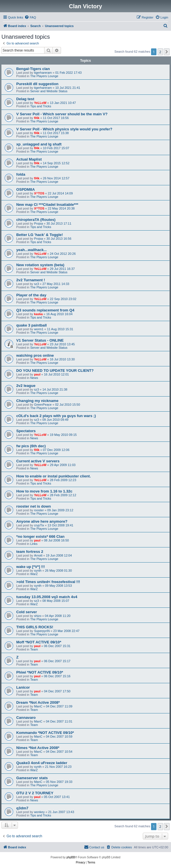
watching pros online (35, 355)
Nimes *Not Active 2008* (38, 748)
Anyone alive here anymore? (42, 521)
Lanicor (23, 687)
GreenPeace (43, 405)
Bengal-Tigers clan (33, 69)
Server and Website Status (49, 91)
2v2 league (26, 386)
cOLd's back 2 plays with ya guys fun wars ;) (56, 416)
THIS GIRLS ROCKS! (35, 627)
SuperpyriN (42, 631)
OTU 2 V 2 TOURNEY (35, 793)
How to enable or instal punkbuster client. (54, 476)
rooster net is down (34, 506)
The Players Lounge (44, 76)
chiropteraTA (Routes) (36, 220)
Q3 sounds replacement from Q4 (45, 310)
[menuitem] (30, 17)
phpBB (71, 857)
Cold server (27, 612)
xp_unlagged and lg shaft (39, 144)
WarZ (34, 574)
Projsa (38, 223)
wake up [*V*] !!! (30, 567)
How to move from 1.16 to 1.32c (44, 491)
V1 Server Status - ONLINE (40, 340)
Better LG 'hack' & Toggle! (40, 235)
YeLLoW (40, 103)
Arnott (38, 555)
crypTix (39, 525)
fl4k (37, 118)
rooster (39, 510)
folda (21, 174)
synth (38, 571)
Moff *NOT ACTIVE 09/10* (39, 642)
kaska (38, 314)
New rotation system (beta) (40, 265)
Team (34, 649)
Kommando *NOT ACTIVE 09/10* (45, 733)
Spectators (26, 431)
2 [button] (160, 52)
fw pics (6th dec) (31, 446)
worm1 (39, 329)
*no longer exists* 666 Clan (40, 536)
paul (37, 374)
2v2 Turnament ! (31, 280)
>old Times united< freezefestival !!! (48, 582)
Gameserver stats (32, 778)
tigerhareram (43, 73)
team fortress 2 (30, 552)
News (34, 378)
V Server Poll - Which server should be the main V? (62, 114)
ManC (38, 706)
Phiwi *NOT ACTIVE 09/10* (40, 672)
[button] (167, 52)
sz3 (36, 284)
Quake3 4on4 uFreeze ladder (42, 763)
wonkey (39, 812)
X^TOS (39, 193)
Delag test (25, 99)
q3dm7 (22, 808)
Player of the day (31, 295)
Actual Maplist (29, 159)
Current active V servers (38, 461)
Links (34, 544)
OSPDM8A (26, 189)
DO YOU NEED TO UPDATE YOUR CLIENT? (55, 371)
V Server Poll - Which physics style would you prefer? (64, 129)
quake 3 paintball (31, 325)
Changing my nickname (37, 401)
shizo (38, 616)
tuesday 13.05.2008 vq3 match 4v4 (47, 597)
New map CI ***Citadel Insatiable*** (47, 205)
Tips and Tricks (41, 106)
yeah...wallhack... (31, 250)
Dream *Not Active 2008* (38, 702)
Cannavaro (26, 718)
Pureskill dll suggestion (37, 84)
